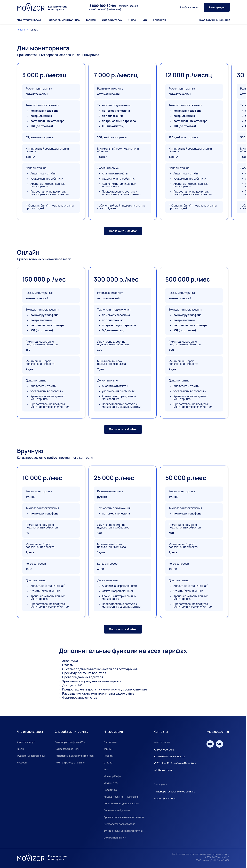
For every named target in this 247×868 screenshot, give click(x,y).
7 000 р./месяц (116, 75)
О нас (132, 20)
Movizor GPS (111, 783)
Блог (106, 769)
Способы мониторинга (64, 20)
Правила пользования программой (124, 817)
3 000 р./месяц (44, 75)
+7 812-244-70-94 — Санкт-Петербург (175, 763)
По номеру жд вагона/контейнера (74, 756)
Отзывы (108, 763)
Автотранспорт (26, 742)
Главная (22, 30)
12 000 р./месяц (189, 75)
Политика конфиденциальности (122, 803)
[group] (51, 343)
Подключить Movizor (123, 231)
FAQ (144, 20)
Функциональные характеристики (123, 831)
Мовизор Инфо (112, 776)
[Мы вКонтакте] (219, 744)
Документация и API (115, 838)
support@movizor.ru (165, 798)
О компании (110, 742)
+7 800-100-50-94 (164, 750)
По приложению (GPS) (67, 749)
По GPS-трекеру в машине (70, 763)
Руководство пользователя (119, 824)
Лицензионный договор (117, 810)
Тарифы (91, 20)
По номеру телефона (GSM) (71, 742)
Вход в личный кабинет (214, 20)
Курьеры (22, 763)
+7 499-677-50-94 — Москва (170, 756)
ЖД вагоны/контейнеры (31, 756)
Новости (109, 756)
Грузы (20, 749)
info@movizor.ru (189, 7)
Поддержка (110, 790)
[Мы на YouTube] (210, 744)
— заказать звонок (114, 6)
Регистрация (217, 7)
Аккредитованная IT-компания (121, 797)
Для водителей (112, 20)
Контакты (160, 20)
